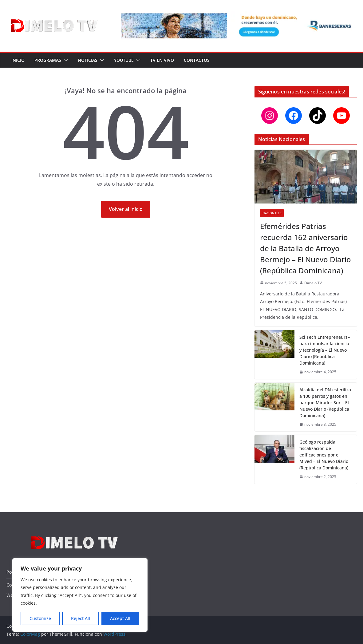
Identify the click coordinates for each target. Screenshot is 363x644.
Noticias (88, 60)
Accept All (120, 618)
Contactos (197, 60)
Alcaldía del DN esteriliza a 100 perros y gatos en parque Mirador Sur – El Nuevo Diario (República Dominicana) (325, 403)
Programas (48, 60)
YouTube (124, 60)
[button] (65, 60)
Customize (40, 618)
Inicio (18, 60)
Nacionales (272, 213)
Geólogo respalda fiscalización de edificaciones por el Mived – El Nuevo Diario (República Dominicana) (324, 455)
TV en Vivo (162, 60)
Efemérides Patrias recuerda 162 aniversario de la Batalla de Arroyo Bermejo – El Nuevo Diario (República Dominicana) (306, 248)
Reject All (81, 618)
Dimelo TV (313, 283)
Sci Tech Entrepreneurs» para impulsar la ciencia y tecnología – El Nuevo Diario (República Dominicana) (325, 350)
